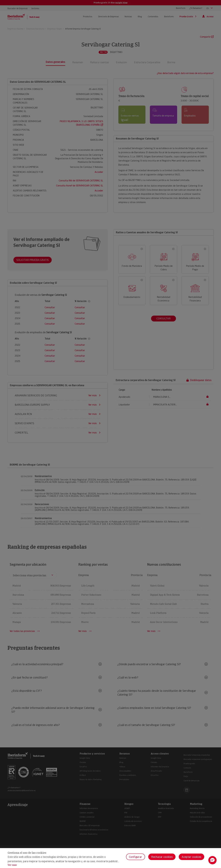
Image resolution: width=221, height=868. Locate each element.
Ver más (12, 865)
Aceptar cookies (191, 857)
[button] (212, 860)
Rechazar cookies (162, 857)
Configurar (136, 857)
